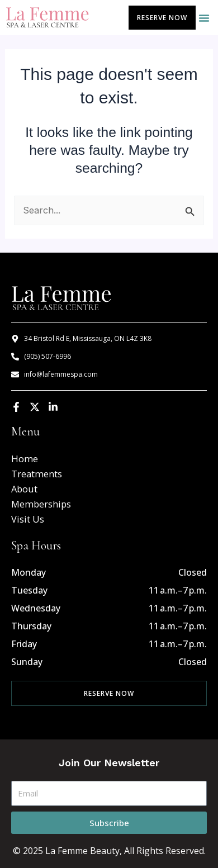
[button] (204, 18)
